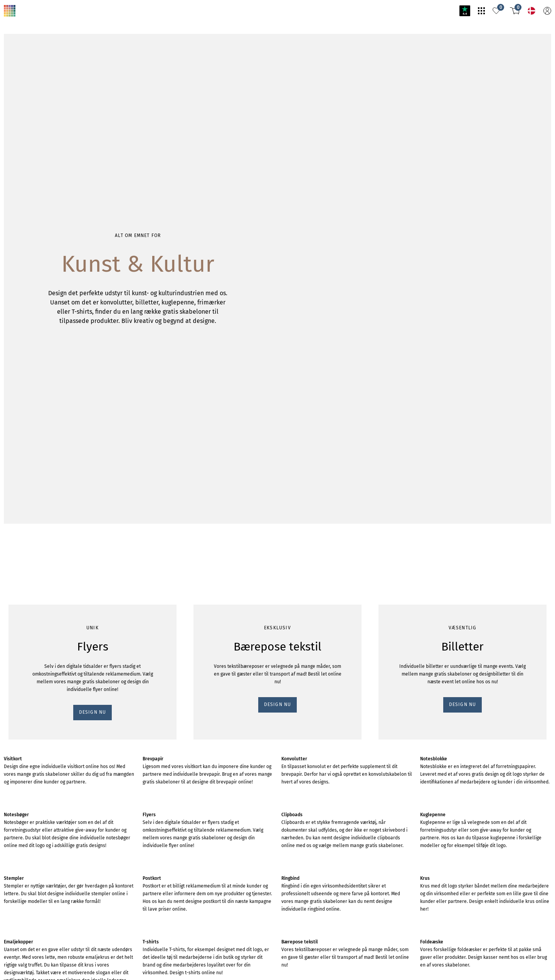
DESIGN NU (20, 121)
